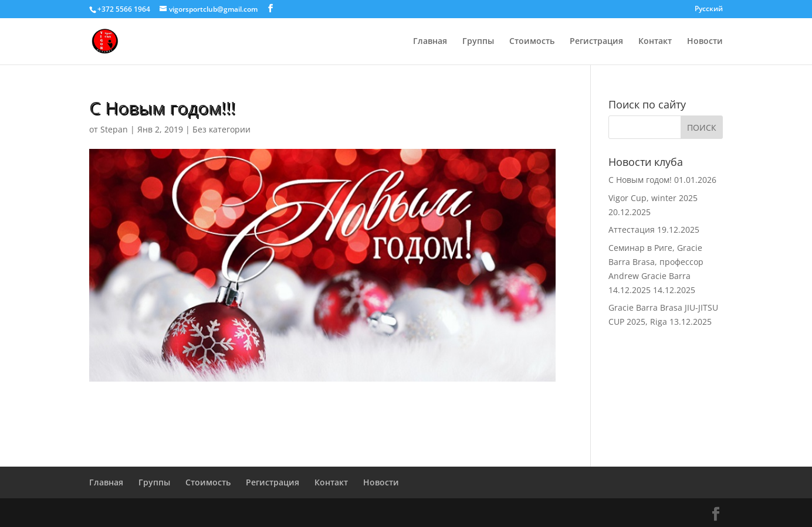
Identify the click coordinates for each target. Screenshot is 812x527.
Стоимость (532, 42)
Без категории (221, 129)
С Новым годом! (640, 180)
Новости (705, 42)
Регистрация (596, 42)
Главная (430, 42)
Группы (478, 42)
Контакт (655, 42)
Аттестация (632, 229)
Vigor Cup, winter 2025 (653, 198)
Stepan (114, 129)
